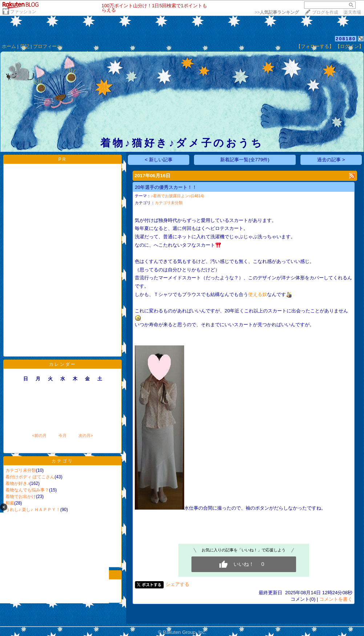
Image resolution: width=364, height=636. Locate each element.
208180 (346, 39)
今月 (62, 436)
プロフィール (47, 46)
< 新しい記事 (159, 160)
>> (277, 12)
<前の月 (39, 436)
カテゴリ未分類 (21, 470)
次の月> (86, 436)
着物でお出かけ (21, 497)
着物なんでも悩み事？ (27, 490)
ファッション (23, 12)
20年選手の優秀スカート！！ (166, 187)
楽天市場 (352, 12)
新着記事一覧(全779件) (245, 160)
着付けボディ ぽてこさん (30, 477)
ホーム (9, 46)
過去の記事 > (331, 160)
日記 (25, 46)
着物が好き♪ (17, 483)
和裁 (10, 503)
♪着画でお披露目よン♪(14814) (177, 196)
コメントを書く (336, 599)
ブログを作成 (325, 12)
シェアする (177, 584)
